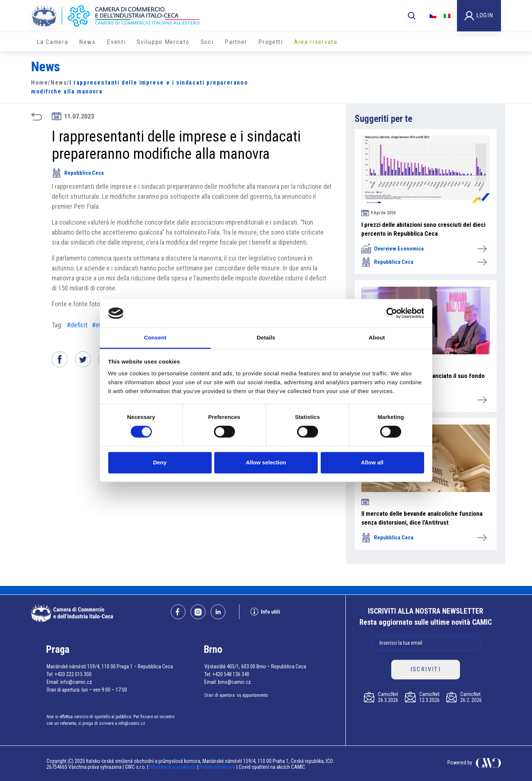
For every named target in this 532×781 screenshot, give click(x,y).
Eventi (116, 42)
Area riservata (316, 42)
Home (40, 83)
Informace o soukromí (173, 767)
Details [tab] (266, 337)
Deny (160, 462)
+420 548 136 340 (231, 674)
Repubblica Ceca (78, 173)
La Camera (52, 42)
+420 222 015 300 (73, 674)
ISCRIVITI (426, 669)
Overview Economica (424, 249)
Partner (236, 42)
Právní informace (217, 767)
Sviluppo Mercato (163, 42)
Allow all (372, 462)
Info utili (265, 612)
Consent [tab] (155, 337)
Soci (207, 42)
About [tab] (377, 337)
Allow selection (266, 462)
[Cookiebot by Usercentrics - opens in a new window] (392, 313)
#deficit (77, 325)
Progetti (271, 42)
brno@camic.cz (234, 682)
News (87, 42)
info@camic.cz (76, 682)
